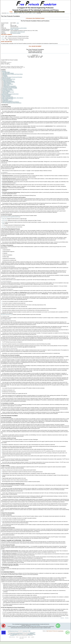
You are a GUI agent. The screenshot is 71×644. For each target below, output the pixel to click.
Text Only (4, 229)
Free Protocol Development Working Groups (10, 96)
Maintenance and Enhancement (10, 89)
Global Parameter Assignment (9, 85)
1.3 (30, 549)
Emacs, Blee (22, 641)
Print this (67, 621)
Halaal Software (33, 635)
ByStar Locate (35, 12)
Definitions (6, 79)
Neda (29, 634)
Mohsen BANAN (14, 32)
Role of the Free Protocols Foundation (10, 91)
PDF (3, 36)
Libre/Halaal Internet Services (13, 634)
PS (3, 38)
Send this (62, 621)
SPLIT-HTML (5, 223)
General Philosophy (6, 93)
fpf (24, 13)
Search (18, 12)
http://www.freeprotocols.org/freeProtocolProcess (11, 219)
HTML (3, 40)
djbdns (29, 640)
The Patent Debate (6, 75)
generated (16, 13)
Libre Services (15, 637)
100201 (30, 13)
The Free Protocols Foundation (8, 93)
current (34, 13)
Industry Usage (6, 88)
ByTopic (12, 29)
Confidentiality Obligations (8, 103)
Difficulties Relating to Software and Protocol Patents (13, 77)
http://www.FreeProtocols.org (6, 317)
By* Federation (31, 636)
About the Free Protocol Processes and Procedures (12, 80)
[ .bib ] (18, 23)
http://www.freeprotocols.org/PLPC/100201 (18, 28)
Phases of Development (7, 83)
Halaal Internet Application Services (17, 636)
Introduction (4, 74)
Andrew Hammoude (21, 32)
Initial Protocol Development (9, 84)
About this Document (7, 81)
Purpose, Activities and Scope (8, 94)
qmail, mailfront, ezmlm (23, 640)
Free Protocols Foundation (15, 33)
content (11, 13)
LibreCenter (25, 634)
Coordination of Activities (7, 92)
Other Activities (5, 95)
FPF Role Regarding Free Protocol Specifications (12, 105)
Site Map (25, 12)
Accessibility (46, 12)
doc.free (20, 13)
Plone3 (17, 640)
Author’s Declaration (6, 98)
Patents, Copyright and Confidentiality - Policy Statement (12, 100)
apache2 (33, 640)
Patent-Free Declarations (8, 87)
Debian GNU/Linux (12, 640)
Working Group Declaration (8, 99)
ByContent (17, 29)
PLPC (26, 13)
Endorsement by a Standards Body (10, 90)
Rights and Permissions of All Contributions (11, 104)
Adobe (3, 226)
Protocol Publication (7, 86)
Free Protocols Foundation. (35, 628)
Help (54, 12)
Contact (61, 12)
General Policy (5, 102)
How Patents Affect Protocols (8, 76)
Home (11, 12)
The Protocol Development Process (8, 82)
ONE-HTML (4, 221)
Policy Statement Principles (8, 101)
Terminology (5, 78)
